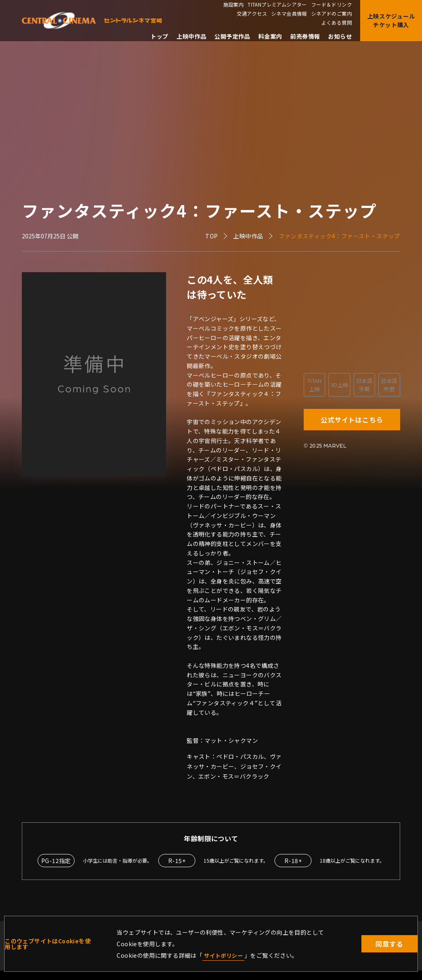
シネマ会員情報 (289, 14)
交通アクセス (252, 14)
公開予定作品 (232, 36)
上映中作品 (191, 36)
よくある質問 (337, 23)
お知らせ (340, 36)
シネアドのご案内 (332, 14)
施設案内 (234, 5)
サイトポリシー (225, 955)
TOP (211, 236)
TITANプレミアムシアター (277, 5)
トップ (159, 36)
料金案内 (270, 36)
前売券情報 (305, 36)
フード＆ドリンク (332, 5)
